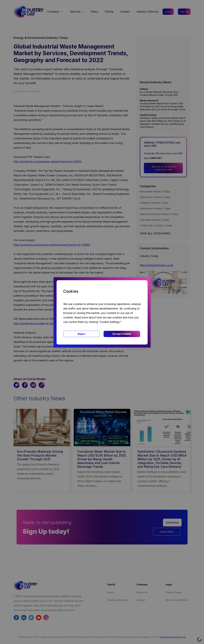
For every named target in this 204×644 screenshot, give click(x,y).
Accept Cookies (122, 334)
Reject (82, 334)
